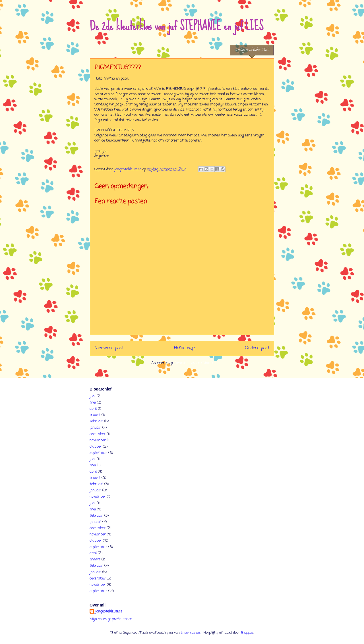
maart (95, 415)
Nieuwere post (109, 348)
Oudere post (257, 348)
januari (95, 428)
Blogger (247, 633)
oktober (96, 447)
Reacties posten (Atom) (194, 363)
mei (93, 403)
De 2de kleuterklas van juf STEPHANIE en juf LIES (177, 26)
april (93, 409)
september (98, 453)
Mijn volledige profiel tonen (111, 619)
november (98, 440)
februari (96, 421)
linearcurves (191, 633)
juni (93, 396)
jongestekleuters (109, 612)
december (98, 434)
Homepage (184, 348)
